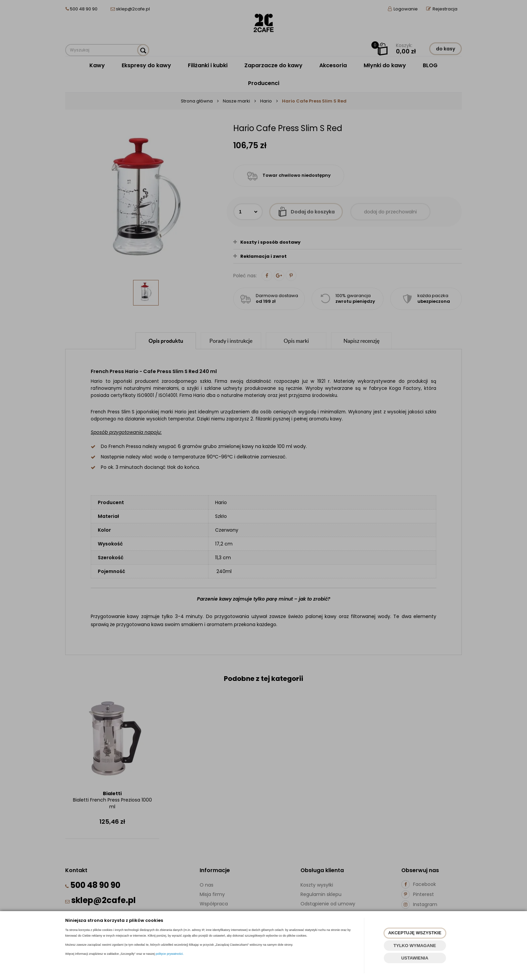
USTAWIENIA (415, 958)
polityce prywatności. (170, 954)
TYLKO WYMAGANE (415, 946)
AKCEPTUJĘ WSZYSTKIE (415, 933)
